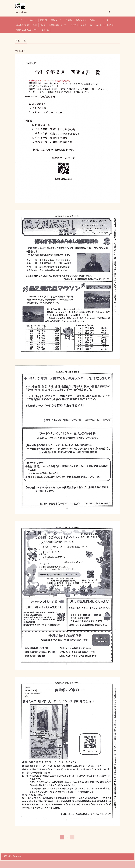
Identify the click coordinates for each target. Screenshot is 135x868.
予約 (91, 25)
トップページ (22, 20)
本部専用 (74, 25)
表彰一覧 (45, 30)
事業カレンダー (56, 20)
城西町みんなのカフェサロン (27, 30)
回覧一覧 (44, 20)
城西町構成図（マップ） (58, 25)
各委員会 (69, 20)
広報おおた (94, 20)
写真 (35, 25)
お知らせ (33, 20)
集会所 (43, 25)
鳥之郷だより (81, 20)
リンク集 (105, 20)
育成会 (84, 25)
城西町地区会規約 (23, 25)
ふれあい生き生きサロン (106, 25)
